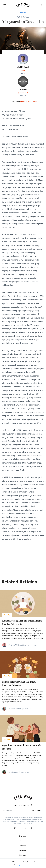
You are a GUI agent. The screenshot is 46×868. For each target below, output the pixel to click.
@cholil (23, 71)
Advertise (23, 850)
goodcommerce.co (25, 865)
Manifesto (23, 836)
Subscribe (37, 810)
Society (23, 13)
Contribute (23, 846)
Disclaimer (23, 855)
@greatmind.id (23, 93)
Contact (23, 841)
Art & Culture (23, 17)
